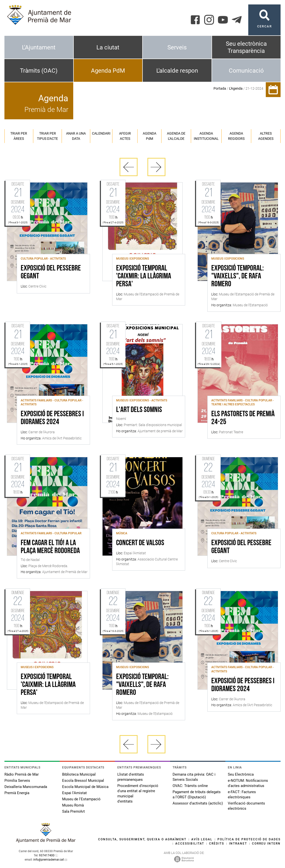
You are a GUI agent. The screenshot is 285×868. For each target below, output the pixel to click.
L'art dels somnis (139, 410)
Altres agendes (266, 136)
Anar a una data (76, 136)
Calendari (101, 133)
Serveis (177, 47)
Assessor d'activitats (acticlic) (198, 803)
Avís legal (202, 839)
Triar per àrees (19, 136)
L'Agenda (236, 88)
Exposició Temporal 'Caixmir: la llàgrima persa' (144, 276)
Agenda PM (150, 136)
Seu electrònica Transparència (246, 47)
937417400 (47, 855)
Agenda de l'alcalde (176, 136)
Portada (220, 88)
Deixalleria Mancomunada (26, 787)
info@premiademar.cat (49, 860)
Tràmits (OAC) (39, 71)
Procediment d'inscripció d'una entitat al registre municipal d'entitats (138, 794)
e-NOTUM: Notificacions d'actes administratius (248, 783)
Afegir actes (125, 136)
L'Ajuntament (39, 47)
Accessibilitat (190, 844)
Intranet (238, 844)
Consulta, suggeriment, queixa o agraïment (142, 839)
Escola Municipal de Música (85, 787)
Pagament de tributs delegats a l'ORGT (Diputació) (197, 795)
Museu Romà (73, 805)
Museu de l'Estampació (81, 799)
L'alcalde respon (177, 71)
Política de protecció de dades (249, 839)
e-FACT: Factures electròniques (242, 795)
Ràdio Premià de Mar (22, 774)
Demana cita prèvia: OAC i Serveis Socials (194, 777)
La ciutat (108, 47)
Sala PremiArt (73, 811)
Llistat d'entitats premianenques (131, 777)
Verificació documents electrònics (246, 806)
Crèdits (217, 844)
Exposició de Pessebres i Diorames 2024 (52, 418)
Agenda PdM (108, 71)
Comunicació (246, 71)
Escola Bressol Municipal (83, 781)
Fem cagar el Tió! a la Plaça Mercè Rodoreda (50, 547)
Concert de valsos (140, 543)
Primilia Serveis (17, 781)
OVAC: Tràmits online (190, 786)
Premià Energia (17, 793)
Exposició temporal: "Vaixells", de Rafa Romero (238, 276)
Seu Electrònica (241, 774)
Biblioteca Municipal (79, 774)
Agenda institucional (206, 136)
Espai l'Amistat (74, 793)
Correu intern (266, 844)
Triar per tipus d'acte (47, 136)
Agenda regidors (236, 136)
